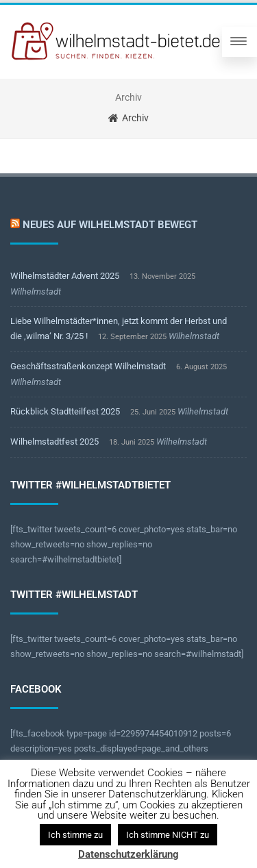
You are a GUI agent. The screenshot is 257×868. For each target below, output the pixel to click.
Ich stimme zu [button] (75, 835)
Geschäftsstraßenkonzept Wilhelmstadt (88, 366)
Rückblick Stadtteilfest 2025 (65, 411)
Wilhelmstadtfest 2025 (54, 442)
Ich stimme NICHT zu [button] (168, 835)
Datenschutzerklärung (128, 854)
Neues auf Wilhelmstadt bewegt (110, 225)
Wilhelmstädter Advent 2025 (65, 276)
